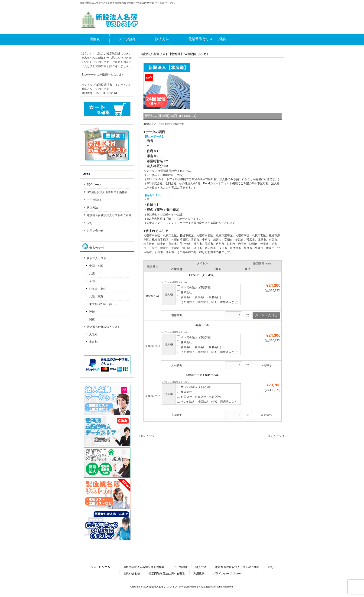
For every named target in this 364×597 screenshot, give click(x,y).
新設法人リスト (97, 258)
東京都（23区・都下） (103, 304)
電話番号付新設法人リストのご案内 (109, 215)
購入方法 (92, 208)
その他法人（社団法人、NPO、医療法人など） (208, 302)
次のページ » (276, 436)
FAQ (90, 223)
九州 (92, 274)
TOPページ (94, 185)
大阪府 (93, 334)
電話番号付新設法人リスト (104, 327)
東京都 (93, 342)
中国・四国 (96, 266)
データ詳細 (94, 200)
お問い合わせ (95, 231)
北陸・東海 (96, 297)
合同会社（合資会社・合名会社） (200, 297)
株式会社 (185, 292)
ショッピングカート (103, 567)
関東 (92, 320)
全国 (92, 281)
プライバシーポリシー (227, 574)
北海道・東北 (97, 289)
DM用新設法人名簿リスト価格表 (107, 192)
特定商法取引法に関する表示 (167, 574)
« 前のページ (147, 436)
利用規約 (199, 574)
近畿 (92, 312)
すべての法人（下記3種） (195, 287)
